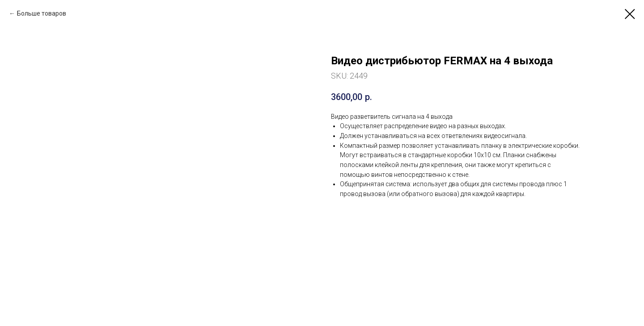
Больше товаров (42, 13)
